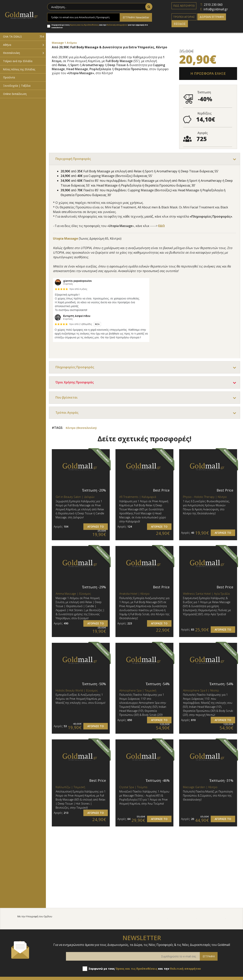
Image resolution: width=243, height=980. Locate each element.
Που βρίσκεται (67, 398)
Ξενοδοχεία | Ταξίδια (17, 86)
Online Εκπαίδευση (15, 94)
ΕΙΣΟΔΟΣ (180, 24)
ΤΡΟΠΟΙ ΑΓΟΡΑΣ (184, 17)
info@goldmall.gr (216, 9)
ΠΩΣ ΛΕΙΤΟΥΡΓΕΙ (184, 6)
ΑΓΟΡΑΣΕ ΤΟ (96, 527)
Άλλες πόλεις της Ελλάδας (19, 69)
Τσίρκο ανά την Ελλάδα (18, 61)
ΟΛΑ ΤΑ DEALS (24, 37)
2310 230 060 (213, 5)
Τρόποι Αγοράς (67, 413)
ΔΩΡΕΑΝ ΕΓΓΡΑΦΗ (212, 17)
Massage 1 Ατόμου (64, 43)
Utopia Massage (65, 239)
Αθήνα (7, 45)
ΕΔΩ (162, 226)
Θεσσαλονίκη (11, 53)
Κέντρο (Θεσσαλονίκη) (81, 428)
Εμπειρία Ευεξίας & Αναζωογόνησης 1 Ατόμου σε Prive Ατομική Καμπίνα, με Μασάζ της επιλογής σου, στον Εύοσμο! (80, 699)
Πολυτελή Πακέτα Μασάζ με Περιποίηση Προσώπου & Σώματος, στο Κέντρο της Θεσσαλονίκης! (208, 796)
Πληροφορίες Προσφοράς (75, 367)
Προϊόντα (9, 77)
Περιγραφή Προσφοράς (73, 159)
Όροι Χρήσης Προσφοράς (75, 383)
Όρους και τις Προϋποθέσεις (84, 25)
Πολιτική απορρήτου (117, 25)
